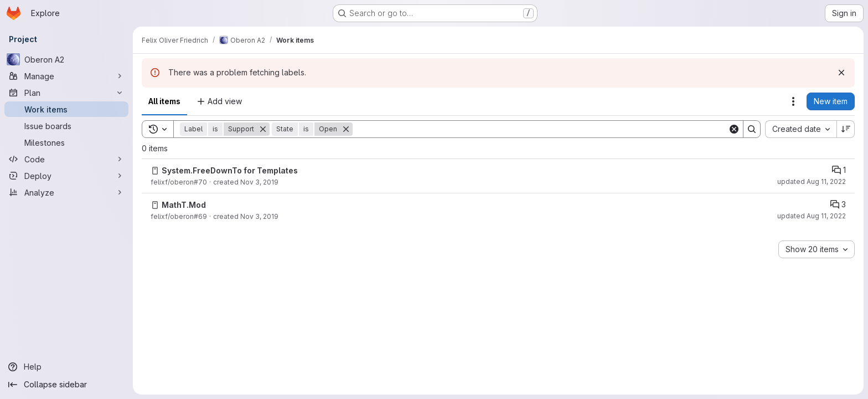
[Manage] (66, 76)
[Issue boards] (66, 126)
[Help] (66, 367)
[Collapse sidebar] (66, 385)
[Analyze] (66, 192)
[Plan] (66, 93)
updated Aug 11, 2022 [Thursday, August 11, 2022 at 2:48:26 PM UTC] (812, 216)
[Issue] (155, 171)
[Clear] (734, 129)
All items (164, 101)
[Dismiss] (841, 73)
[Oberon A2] (66, 59)
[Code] (66, 159)
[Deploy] (66, 176)
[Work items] (66, 109)
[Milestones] (66, 142)
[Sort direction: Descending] (846, 129)
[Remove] (263, 129)
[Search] (540, 129)
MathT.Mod (184, 205)
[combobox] (801, 129)
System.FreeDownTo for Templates (230, 170)
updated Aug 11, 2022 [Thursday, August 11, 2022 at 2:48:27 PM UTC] (812, 181)
